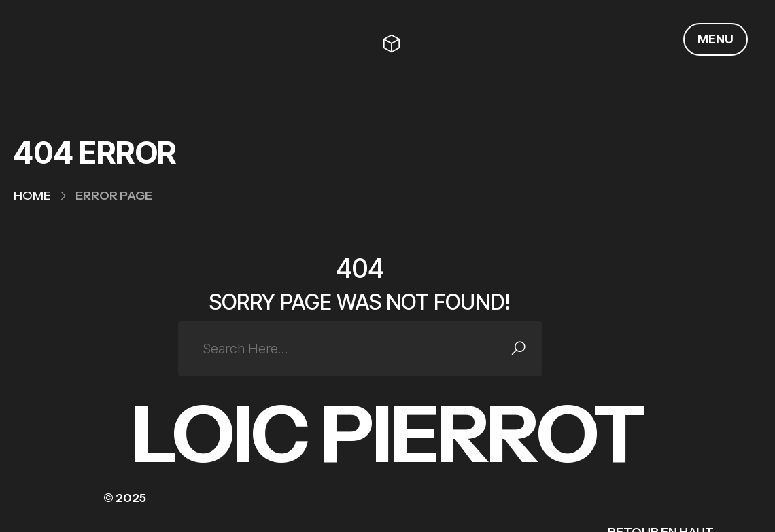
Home (32, 196)
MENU (716, 39)
